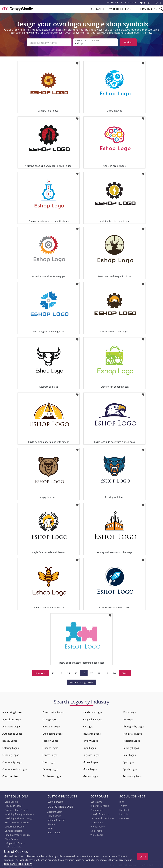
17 (91, 673)
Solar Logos (129, 754)
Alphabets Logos (11, 726)
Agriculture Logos (12, 719)
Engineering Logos (53, 733)
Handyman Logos (92, 712)
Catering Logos (11, 747)
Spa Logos (128, 761)
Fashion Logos (50, 740)
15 (76, 673)
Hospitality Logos (92, 719)
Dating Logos (50, 719)
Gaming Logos (50, 768)
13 (61, 673)
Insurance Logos (92, 733)
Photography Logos (134, 726)
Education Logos (51, 726)
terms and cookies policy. (18, 864)
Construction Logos (53, 712)
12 (53, 673)
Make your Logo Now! (82, 682)
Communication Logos (15, 768)
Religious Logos (131, 740)
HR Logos (88, 726)
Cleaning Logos (11, 754)
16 (84, 673)
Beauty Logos (10, 740)
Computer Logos (11, 776)
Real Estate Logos (132, 733)
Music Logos (130, 712)
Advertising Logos (12, 712)
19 (107, 673)
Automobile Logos (12, 733)
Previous (41, 673)
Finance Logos (50, 747)
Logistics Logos (91, 754)
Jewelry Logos (90, 740)
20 (114, 673)
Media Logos (90, 768)
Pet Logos (128, 719)
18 (99, 673)
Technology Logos (133, 776)
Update (128, 42)
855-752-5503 (131, 2)
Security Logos (131, 747)
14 (68, 673)
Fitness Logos (50, 754)
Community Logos (12, 761)
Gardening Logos (52, 776)
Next (125, 673)
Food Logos (49, 761)
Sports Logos (130, 768)
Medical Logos (91, 776)
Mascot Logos (90, 761)
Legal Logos (89, 747)
